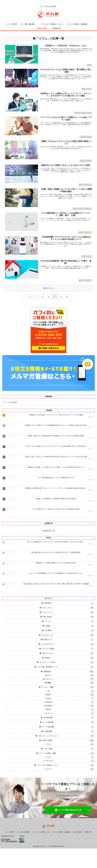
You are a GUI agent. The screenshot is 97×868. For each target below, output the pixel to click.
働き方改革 (69, 624)
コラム (70, 752)
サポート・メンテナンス (66, 743)
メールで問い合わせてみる (68, 818)
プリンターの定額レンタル (51, 24)
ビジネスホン (69, 768)
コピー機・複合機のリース (66, 675)
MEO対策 (69, 611)
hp (71, 699)
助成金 (70, 634)
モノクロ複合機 (68, 734)
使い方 (70, 683)
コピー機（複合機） (28, 24)
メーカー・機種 (68, 695)
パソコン (69, 629)
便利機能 (70, 690)
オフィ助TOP (12, 24)
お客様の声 (56, 28)
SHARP (70, 702)
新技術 (70, 665)
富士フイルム (68, 661)
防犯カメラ (69, 647)
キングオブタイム (68, 652)
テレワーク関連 (68, 656)
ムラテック (69, 721)
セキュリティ (68, 615)
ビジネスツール (68, 643)
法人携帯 (69, 638)
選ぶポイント (69, 687)
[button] (94, 403)
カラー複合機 (69, 730)
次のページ (48, 288)
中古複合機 (69, 725)
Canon (70, 706)
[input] (48, 402)
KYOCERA (69, 713)
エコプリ (70, 777)
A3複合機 (69, 739)
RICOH (70, 717)
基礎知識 (69, 679)
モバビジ (70, 765)
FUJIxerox (70, 710)
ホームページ (68, 620)
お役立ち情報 (41, 28)
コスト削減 (69, 756)
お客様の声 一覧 (48, 536)
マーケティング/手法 (67, 670)
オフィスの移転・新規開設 (77, 24)
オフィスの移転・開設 (67, 761)
